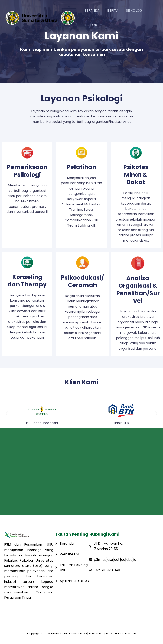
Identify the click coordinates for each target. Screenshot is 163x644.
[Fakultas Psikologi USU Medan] (81, 472)
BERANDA (91, 10)
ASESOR (90, 25)
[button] (7, 413)
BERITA (111, 10)
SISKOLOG (131, 10)
